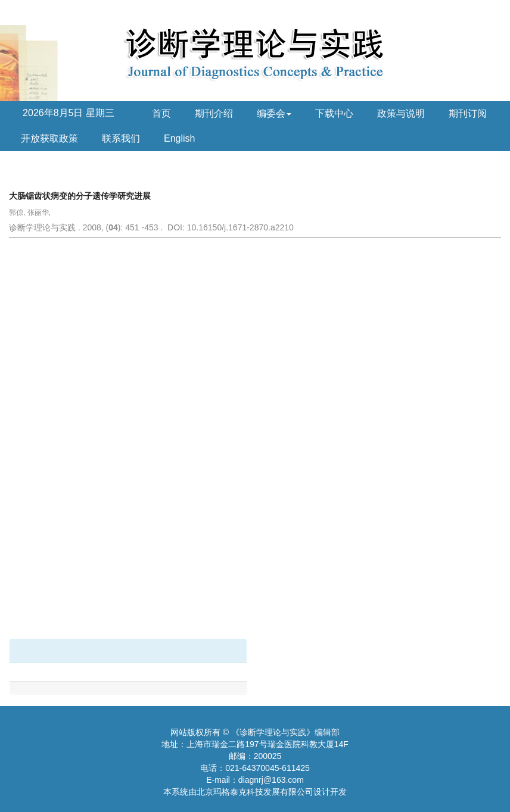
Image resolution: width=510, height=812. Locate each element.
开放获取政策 (49, 138)
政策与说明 (401, 113)
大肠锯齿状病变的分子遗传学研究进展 (80, 196)
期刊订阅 (468, 113)
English (179, 138)
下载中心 (334, 113)
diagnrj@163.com (271, 780)
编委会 (274, 113)
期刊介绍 (214, 113)
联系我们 (121, 138)
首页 (161, 113)
